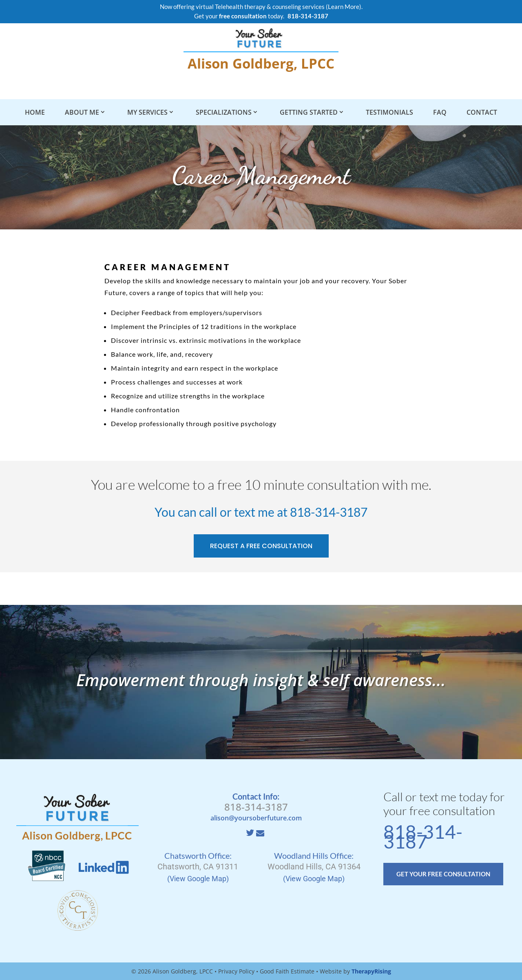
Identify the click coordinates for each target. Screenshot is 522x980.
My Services (147, 112)
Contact (482, 112)
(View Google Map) (198, 879)
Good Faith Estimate (287, 971)
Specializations (224, 112)
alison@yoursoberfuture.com (256, 818)
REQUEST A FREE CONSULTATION (261, 546)
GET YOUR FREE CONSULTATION (443, 874)
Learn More (344, 7)
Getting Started (309, 112)
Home (35, 112)
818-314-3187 (329, 512)
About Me (82, 112)
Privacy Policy (236, 971)
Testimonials (389, 112)
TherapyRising (371, 971)
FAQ (440, 112)
